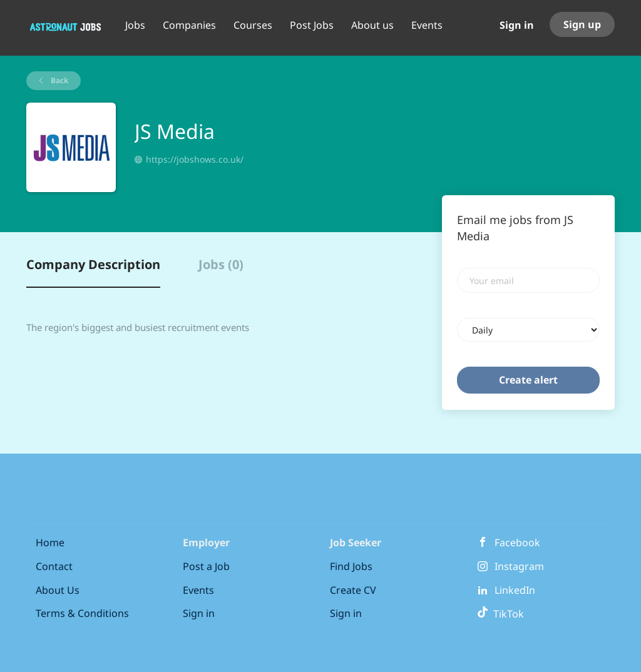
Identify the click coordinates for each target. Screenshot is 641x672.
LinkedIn (515, 590)
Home (50, 542)
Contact (54, 566)
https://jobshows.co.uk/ (195, 159)
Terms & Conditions (82, 613)
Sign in (517, 25)
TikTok (500, 614)
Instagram (519, 566)
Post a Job (206, 566)
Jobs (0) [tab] (221, 264)
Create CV (353, 590)
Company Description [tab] (93, 264)
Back (59, 80)
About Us (58, 590)
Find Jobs (351, 566)
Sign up (582, 24)
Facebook (517, 542)
